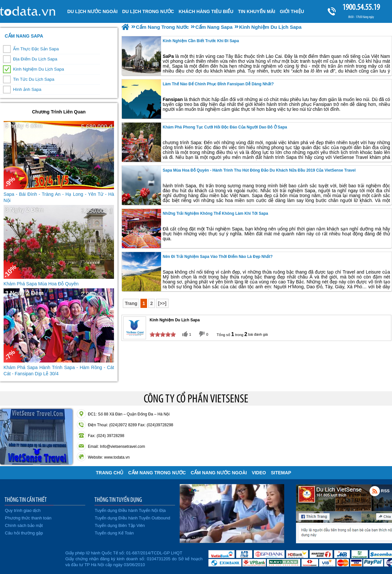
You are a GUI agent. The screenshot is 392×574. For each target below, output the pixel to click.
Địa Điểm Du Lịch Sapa (35, 59)
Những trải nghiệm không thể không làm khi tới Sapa (215, 213)
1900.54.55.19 (361, 7)
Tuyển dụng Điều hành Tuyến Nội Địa (130, 510)
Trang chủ (110, 473)
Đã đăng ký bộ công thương (32, 558)
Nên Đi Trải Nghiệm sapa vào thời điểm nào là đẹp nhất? (218, 257)
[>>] (162, 303)
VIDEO (259, 473)
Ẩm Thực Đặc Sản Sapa (36, 49)
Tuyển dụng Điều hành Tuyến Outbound (132, 518)
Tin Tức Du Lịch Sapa (34, 79)
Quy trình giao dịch (23, 510)
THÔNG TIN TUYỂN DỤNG (118, 499)
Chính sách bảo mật (24, 525)
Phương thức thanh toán (28, 518)
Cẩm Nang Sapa (24, 36)
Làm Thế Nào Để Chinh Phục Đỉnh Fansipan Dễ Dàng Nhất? (218, 84)
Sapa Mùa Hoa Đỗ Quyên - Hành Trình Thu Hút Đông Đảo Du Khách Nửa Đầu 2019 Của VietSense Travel (259, 170)
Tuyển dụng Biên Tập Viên (120, 525)
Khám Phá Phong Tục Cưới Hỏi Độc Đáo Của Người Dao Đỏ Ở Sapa (225, 127)
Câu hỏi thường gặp (24, 533)
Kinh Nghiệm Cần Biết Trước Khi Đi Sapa (201, 41)
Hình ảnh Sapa (27, 89)
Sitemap (281, 473)
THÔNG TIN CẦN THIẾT (26, 499)
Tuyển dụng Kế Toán (114, 533)
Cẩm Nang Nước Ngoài (219, 473)
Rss (375, 491)
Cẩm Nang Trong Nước (157, 473)
